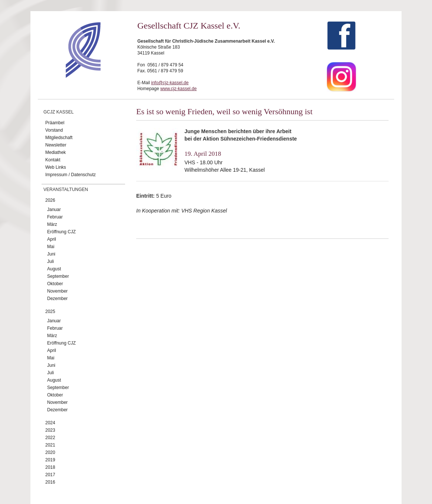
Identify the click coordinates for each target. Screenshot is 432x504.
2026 (50, 200)
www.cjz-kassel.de (179, 89)
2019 (50, 460)
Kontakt (53, 160)
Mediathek (55, 152)
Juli (50, 261)
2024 (50, 423)
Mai (51, 247)
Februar (55, 217)
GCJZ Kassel (58, 112)
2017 (50, 475)
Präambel (55, 123)
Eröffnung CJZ (61, 232)
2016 (50, 482)
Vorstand (54, 130)
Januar (54, 210)
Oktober (55, 284)
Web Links (56, 167)
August (54, 269)
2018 (50, 467)
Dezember (57, 299)
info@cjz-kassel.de (170, 83)
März (52, 224)
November (57, 291)
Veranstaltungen (66, 190)
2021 (50, 445)
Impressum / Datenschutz (71, 175)
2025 (50, 312)
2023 (50, 430)
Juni (51, 254)
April (52, 239)
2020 (50, 452)
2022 (50, 438)
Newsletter (56, 145)
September (58, 276)
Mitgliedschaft (59, 138)
